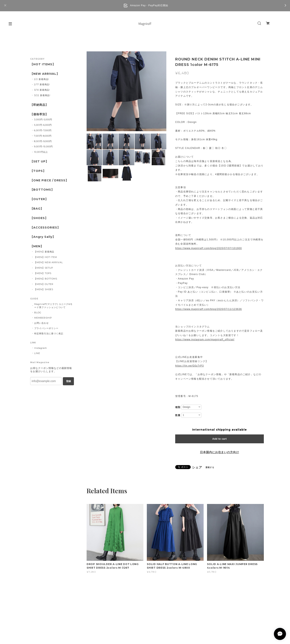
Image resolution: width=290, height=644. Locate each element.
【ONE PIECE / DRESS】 (49, 180)
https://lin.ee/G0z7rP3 (190, 366)
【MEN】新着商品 (44, 252)
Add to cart (219, 439)
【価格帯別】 (39, 114)
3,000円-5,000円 (43, 119)
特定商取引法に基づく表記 (49, 333)
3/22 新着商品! (42, 95)
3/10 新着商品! (42, 90)
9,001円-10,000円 (43, 146)
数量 (178, 415)
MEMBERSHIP (43, 318)
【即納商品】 (39, 105)
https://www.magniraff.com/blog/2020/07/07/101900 (209, 248)
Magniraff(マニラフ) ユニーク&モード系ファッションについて (53, 306)
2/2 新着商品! (42, 79)
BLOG (38, 313)
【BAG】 (37, 209)
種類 (178, 407)
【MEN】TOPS (43, 273)
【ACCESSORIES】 (45, 228)
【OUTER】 (39, 199)
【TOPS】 (38, 171)
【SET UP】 (39, 162)
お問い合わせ (41, 323)
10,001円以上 (41, 152)
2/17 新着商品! (42, 84)
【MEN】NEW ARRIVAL (48, 262)
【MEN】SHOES (44, 289)
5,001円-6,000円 (43, 125)
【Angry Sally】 (43, 237)
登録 (68, 381)
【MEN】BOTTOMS (46, 279)
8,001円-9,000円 (43, 141)
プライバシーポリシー (46, 328)
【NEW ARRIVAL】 (45, 74)
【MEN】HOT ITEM (46, 257)
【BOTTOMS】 (42, 190)
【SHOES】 (39, 218)
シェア (197, 467)
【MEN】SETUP (44, 268)
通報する (210, 467)
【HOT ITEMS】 (43, 64)
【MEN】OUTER (44, 284)
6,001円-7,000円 (43, 130)
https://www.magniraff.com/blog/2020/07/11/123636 (209, 309)
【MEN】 (37, 246)
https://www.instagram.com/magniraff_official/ (205, 340)
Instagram (41, 348)
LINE (37, 353)
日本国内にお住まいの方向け (220, 452)
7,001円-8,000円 (43, 136)
